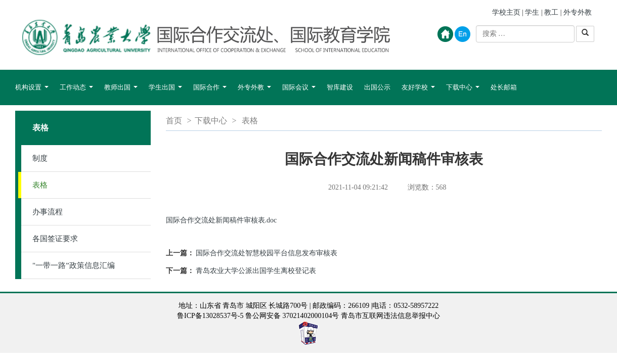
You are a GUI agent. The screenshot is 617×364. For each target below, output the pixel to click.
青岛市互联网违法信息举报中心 (390, 316)
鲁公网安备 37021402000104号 (292, 316)
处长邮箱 (504, 87)
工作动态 (76, 93)
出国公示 (377, 87)
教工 (551, 12)
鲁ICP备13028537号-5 (210, 316)
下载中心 (463, 93)
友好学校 (418, 93)
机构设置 (32, 93)
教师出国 (121, 93)
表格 (40, 185)
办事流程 (48, 212)
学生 (532, 12)
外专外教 (578, 12)
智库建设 (340, 87)
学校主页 (506, 12)
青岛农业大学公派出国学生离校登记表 (256, 271)
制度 (40, 158)
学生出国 (165, 93)
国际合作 (210, 93)
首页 (174, 121)
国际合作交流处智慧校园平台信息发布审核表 (267, 253)
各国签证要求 (55, 239)
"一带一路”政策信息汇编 (74, 265)
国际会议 (299, 93)
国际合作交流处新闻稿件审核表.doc (222, 220)
